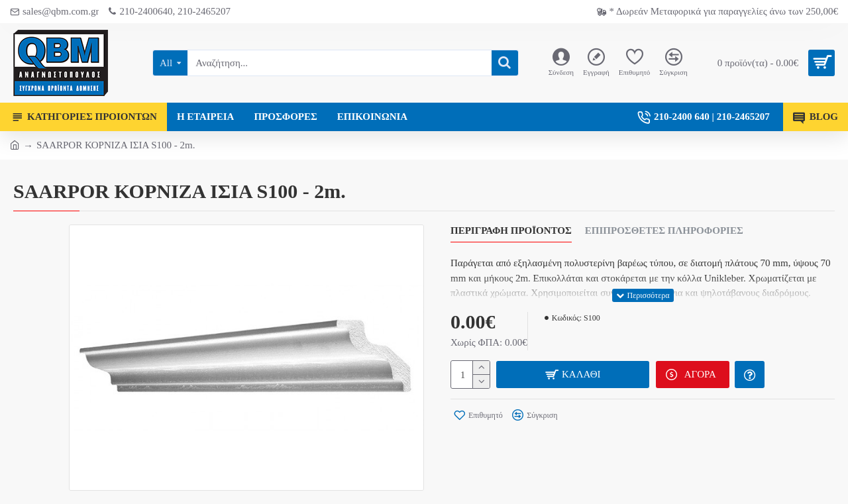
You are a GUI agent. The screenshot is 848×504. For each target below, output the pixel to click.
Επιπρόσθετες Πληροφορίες (664, 230)
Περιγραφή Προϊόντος (511, 230)
